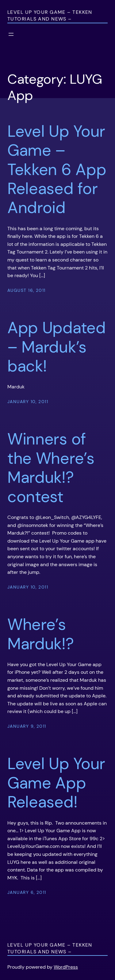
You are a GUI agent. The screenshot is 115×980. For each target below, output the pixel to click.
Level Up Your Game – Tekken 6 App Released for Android (57, 170)
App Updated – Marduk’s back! (57, 347)
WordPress (66, 967)
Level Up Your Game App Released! (56, 783)
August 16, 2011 (27, 290)
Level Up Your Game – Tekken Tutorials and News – (50, 15)
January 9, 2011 (27, 726)
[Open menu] (11, 34)
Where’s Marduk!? (41, 634)
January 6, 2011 (27, 892)
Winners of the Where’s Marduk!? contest (51, 468)
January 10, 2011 (28, 402)
